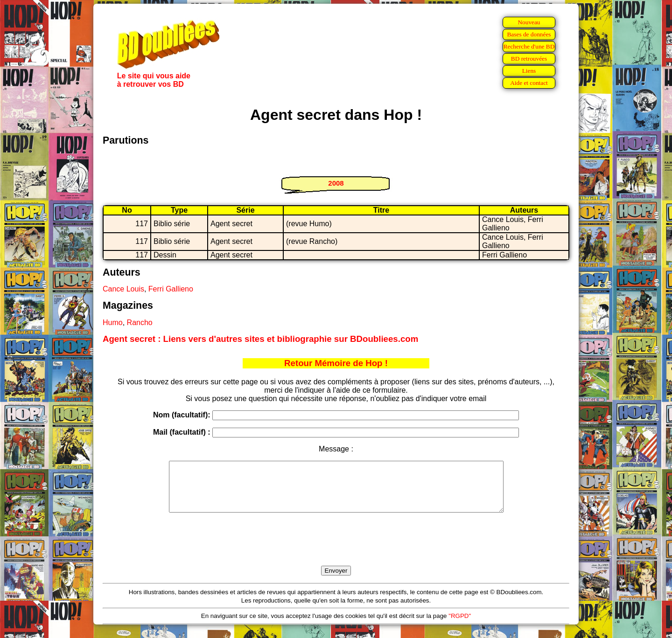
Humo (113, 322)
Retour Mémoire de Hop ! (336, 363)
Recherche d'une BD (529, 46)
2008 (336, 183)
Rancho (140, 322)
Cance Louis (123, 289)
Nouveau (529, 22)
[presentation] (336, 550)
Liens (529, 71)
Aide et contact (529, 83)
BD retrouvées (529, 59)
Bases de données (529, 34)
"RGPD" (460, 626)
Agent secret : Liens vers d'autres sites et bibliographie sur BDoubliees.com (260, 339)
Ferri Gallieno (171, 289)
